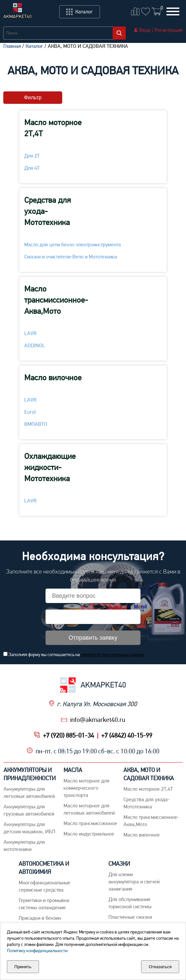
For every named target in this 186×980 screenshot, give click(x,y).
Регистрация (169, 30)
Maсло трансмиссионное (90, 823)
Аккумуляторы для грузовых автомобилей (29, 810)
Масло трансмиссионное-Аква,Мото (56, 300)
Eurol (30, 412)
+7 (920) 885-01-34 (68, 735)
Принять (23, 967)
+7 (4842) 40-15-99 (127, 735)
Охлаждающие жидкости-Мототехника (50, 467)
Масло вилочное (53, 377)
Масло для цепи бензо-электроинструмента (73, 245)
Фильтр (33, 97)
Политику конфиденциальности (37, 951)
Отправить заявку (93, 638)
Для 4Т (32, 168)
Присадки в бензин (40, 918)
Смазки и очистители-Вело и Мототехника (71, 257)
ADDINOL (35, 345)
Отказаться (160, 967)
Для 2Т (32, 156)
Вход (145, 30)
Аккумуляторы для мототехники (24, 846)
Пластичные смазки (130, 917)
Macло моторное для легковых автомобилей (89, 809)
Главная (12, 46)
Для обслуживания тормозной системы (130, 903)
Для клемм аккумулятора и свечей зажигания (134, 882)
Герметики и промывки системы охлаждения (44, 904)
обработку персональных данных (113, 654)
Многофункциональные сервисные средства (45, 886)
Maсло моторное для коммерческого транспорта (86, 788)
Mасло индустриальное (89, 834)
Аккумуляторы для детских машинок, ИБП (29, 828)
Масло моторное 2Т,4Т (53, 128)
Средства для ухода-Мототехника (47, 211)
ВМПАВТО (36, 424)
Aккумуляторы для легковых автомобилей (29, 792)
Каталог (34, 46)
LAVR (30, 333)
